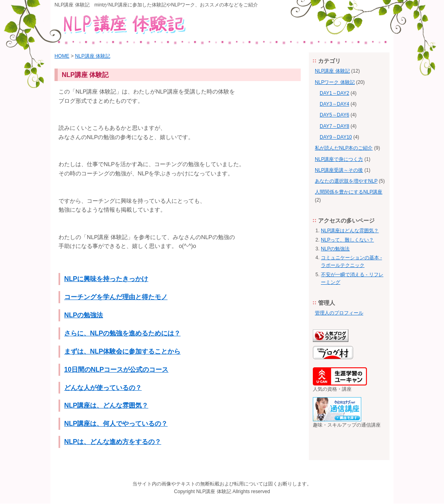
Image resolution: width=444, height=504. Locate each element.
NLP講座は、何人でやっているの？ (116, 423)
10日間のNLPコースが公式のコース (116, 369)
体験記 (224, 492)
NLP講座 (206, 492)
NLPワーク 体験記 (335, 82)
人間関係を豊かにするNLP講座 (349, 192)
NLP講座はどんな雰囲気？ (350, 231)
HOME (62, 56)
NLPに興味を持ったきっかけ (106, 279)
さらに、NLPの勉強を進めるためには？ (122, 333)
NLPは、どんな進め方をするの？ (113, 442)
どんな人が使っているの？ (103, 387)
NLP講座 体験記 (93, 56)
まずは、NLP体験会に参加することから (122, 351)
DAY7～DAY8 (334, 126)
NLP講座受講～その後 (339, 170)
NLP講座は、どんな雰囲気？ (106, 405)
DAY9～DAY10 (336, 137)
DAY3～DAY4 (334, 104)
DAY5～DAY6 (334, 115)
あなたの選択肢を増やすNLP (346, 181)
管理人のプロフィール (339, 313)
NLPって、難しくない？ (347, 240)
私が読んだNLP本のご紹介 (344, 148)
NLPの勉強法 (84, 315)
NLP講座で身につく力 (339, 159)
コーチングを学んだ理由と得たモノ (116, 297)
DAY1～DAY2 (334, 93)
